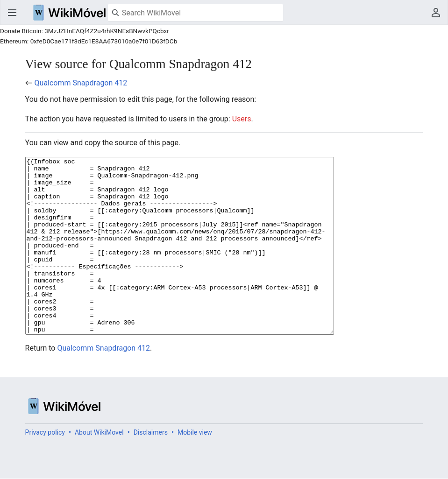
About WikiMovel (99, 467)
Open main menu (12, 13)
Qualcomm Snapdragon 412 (81, 83)
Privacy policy (45, 467)
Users (242, 119)
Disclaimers (151, 467)
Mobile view (195, 467)
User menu (436, 13)
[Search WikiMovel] (196, 13)
